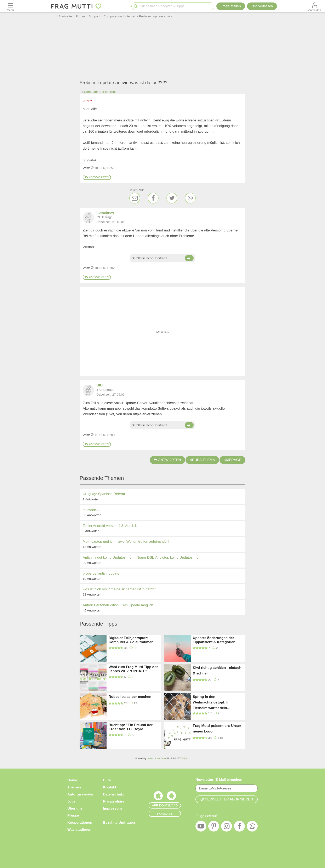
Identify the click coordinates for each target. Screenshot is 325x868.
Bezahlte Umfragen (119, 823)
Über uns (75, 808)
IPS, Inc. (186, 758)
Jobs (72, 801)
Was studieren (79, 830)
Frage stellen (231, 6)
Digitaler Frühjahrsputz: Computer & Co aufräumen (131, 640)
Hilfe (107, 780)
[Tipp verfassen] (262, 6)
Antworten (97, 177)
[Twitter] (172, 198)
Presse (73, 815)
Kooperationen (80, 823)
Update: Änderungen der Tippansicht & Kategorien (214, 640)
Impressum (112, 808)
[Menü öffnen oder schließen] (10, 6)
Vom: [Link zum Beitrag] (86, 168)
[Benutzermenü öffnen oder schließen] (315, 6)
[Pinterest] (214, 827)
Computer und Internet (100, 92)
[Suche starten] (136, 6)
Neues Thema (202, 460)
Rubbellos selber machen (130, 697)
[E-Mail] (135, 198)
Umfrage (232, 460)
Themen (74, 787)
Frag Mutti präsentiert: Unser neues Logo (217, 729)
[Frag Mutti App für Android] (171, 797)
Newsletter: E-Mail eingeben (219, 780)
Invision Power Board (157, 758)
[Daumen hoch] (189, 258)
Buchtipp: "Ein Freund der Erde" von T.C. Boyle (131, 727)
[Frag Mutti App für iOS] (158, 797)
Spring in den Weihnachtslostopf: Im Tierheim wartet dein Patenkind (212, 702)
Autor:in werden (81, 794)
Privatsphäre (114, 801)
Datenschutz (113, 794)
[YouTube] (201, 827)
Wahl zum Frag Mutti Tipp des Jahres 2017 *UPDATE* (133, 669)
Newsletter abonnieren (227, 799)
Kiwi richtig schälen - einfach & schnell (217, 671)
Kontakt (110, 787)
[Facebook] (153, 198)
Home (72, 780)
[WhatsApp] (190, 198)
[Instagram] (227, 827)
